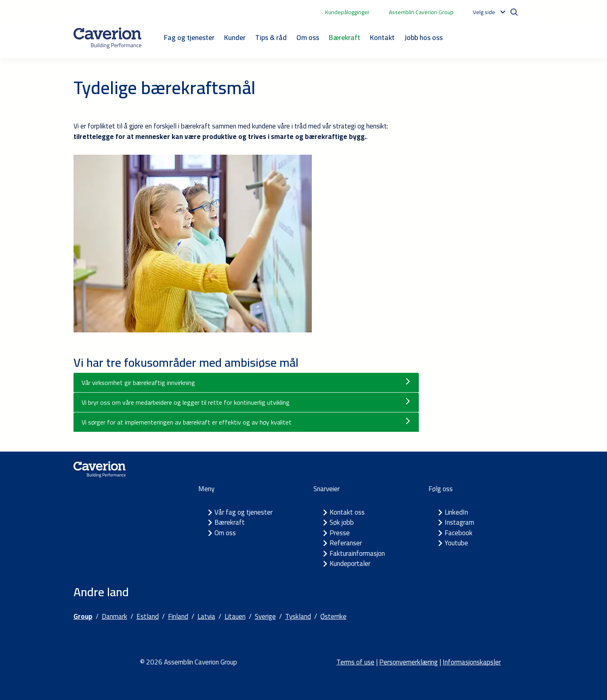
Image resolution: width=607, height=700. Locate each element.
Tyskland (298, 616)
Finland (178, 616)
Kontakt (382, 37)
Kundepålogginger (347, 12)
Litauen (235, 616)
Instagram (459, 522)
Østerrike (333, 616)
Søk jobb (342, 522)
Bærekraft (344, 37)
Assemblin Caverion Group (421, 12)
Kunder (235, 37)
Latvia (206, 616)
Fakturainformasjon (357, 553)
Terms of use (355, 662)
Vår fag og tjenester (244, 512)
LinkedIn (456, 512)
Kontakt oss (347, 512)
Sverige (265, 616)
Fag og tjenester (189, 37)
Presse (340, 533)
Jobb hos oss (423, 37)
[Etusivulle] (107, 38)
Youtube (456, 543)
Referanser (346, 543)
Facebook (459, 533)
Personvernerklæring (409, 662)
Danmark (114, 616)
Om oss (308, 37)
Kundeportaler (350, 563)
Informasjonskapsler (472, 662)
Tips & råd (271, 37)
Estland (148, 616)
